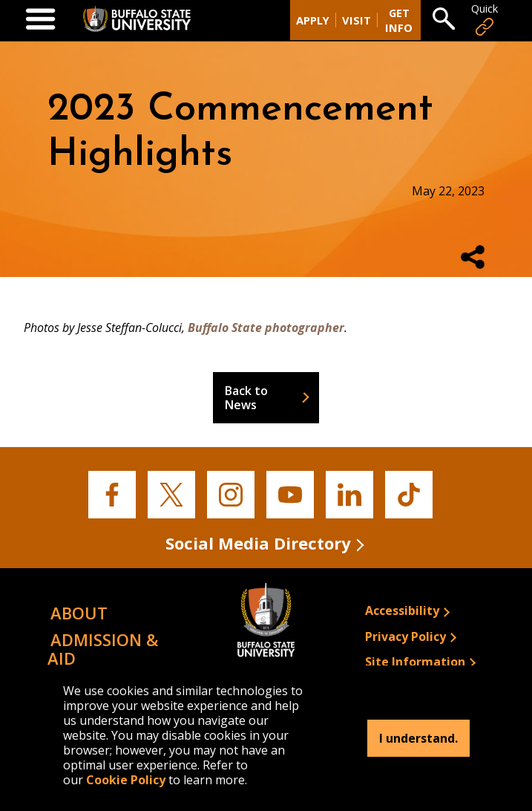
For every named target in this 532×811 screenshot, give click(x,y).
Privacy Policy (405, 636)
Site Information (415, 662)
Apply (313, 20)
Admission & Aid (103, 649)
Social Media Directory (258, 543)
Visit (357, 20)
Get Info (399, 20)
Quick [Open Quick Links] (485, 20)
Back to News (246, 397)
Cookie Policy (126, 780)
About (79, 613)
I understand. (418, 738)
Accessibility (402, 610)
